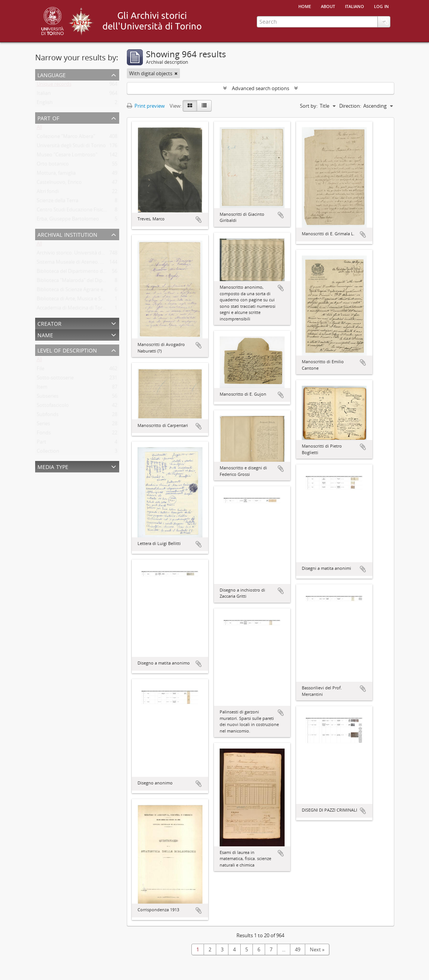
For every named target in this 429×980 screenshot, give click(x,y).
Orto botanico (53, 165)
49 (298, 949)
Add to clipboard (199, 220)
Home (305, 6)
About (328, 6)
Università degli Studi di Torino (71, 147)
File (40, 370)
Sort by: (309, 106)
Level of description (67, 350)
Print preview (146, 106)
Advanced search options (261, 88)
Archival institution (67, 234)
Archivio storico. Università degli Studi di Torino (90, 254)
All (39, 129)
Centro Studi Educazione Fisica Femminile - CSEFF (92, 211)
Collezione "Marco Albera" (66, 138)
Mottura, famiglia (56, 175)
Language (52, 74)
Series (43, 425)
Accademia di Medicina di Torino (73, 309)
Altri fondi (48, 193)
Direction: (350, 106)
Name (45, 334)
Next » (317, 949)
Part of (48, 117)
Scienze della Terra (57, 202)
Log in (381, 6)
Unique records (54, 86)
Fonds (44, 434)
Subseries (48, 398)
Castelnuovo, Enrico (59, 184)
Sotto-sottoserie (55, 379)
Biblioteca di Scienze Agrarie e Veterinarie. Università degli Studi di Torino (119, 291)
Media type (53, 466)
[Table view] (204, 106)
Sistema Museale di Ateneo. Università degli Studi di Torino (103, 264)
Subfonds (48, 416)
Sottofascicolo (53, 407)
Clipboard (385, 52)
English (45, 104)
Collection (48, 453)
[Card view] (190, 106)
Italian (44, 95)
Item (42, 388)
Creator (49, 323)
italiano (355, 6)
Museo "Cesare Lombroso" (67, 156)
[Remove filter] (176, 73)
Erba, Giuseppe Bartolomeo (68, 220)
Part (41, 443)
